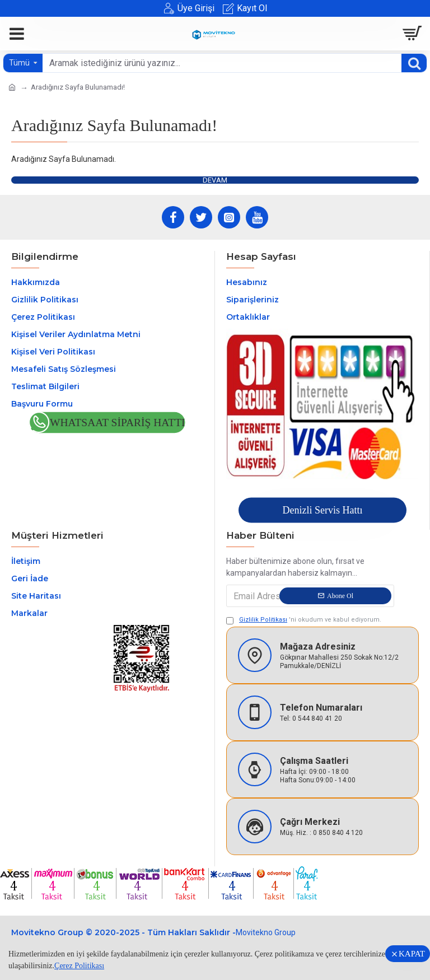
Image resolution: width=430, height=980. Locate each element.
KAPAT (412, 954)
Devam (215, 180)
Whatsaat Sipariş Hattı (118, 423)
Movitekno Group (266, 932)
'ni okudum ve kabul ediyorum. (304, 620)
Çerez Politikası (79, 966)
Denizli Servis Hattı (322, 510)
